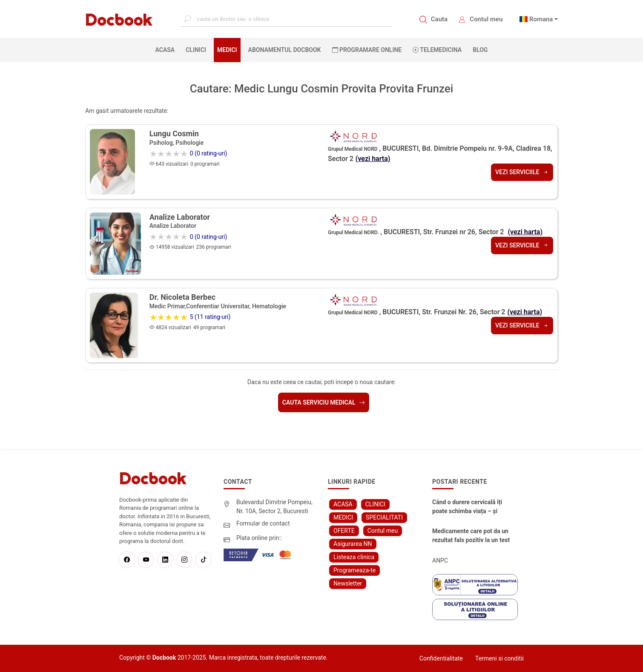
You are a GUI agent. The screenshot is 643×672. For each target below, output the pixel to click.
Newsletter (348, 583)
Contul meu (486, 19)
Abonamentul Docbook (285, 50)
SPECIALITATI (384, 517)
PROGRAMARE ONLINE (367, 50)
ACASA (167, 49)
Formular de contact (263, 523)
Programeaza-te (355, 570)
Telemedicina (437, 50)
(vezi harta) (373, 159)
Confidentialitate (441, 658)
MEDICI (227, 50)
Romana (541, 19)
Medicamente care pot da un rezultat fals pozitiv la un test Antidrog (471, 536)
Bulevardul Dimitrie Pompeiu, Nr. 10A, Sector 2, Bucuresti (274, 507)
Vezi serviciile (522, 172)
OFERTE (344, 531)
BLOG (480, 50)
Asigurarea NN (353, 544)
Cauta (439, 19)
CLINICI (196, 50)
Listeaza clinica (354, 557)
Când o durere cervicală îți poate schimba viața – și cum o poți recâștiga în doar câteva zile (469, 507)
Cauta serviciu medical (324, 402)
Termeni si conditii (499, 658)
